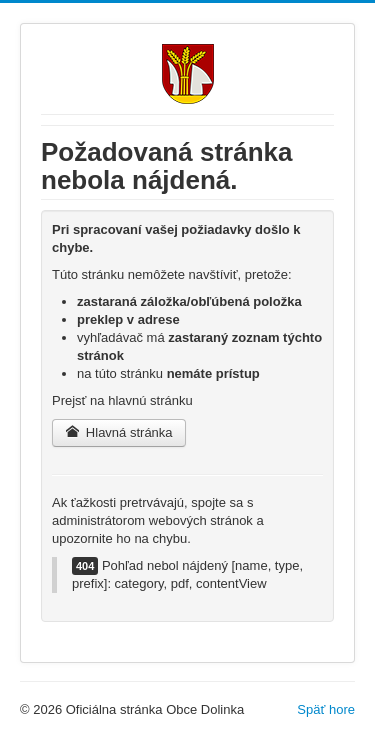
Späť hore (326, 709)
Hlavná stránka (119, 432)
